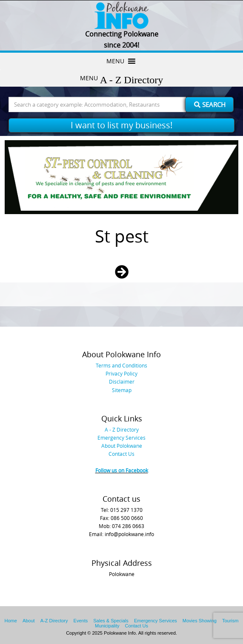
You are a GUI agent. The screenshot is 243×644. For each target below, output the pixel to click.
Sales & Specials (111, 621)
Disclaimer (122, 381)
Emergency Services (121, 438)
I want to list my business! (121, 125)
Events (81, 621)
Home (11, 621)
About (29, 621)
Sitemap (122, 390)
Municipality (107, 626)
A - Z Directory (122, 429)
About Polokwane (122, 446)
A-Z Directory (54, 621)
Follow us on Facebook (122, 470)
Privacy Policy (121, 373)
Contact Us (121, 454)
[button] (115, 61)
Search (210, 105)
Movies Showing (200, 621)
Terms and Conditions (121, 365)
